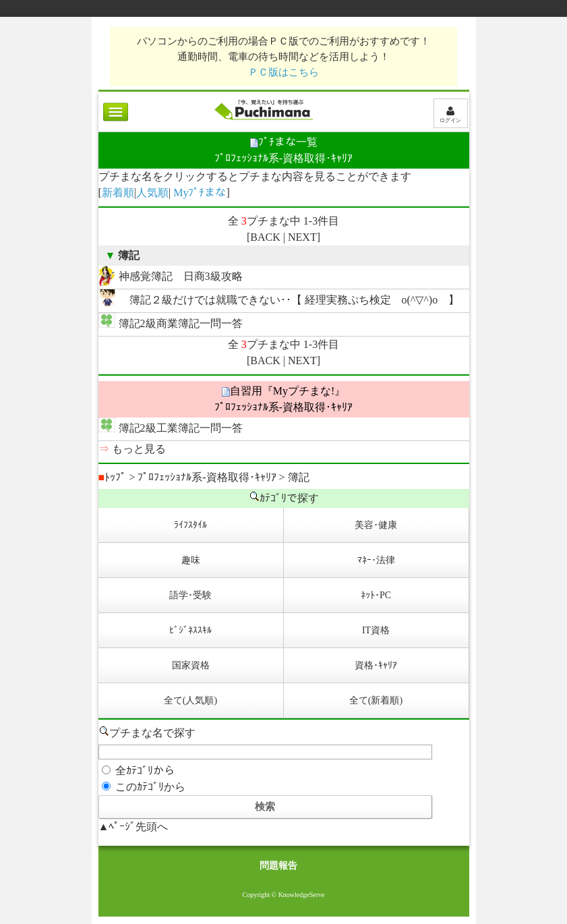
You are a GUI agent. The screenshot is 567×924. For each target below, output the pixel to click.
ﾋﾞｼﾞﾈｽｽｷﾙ (190, 630)
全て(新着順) (376, 700)
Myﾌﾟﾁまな (200, 193)
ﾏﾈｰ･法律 (376, 560)
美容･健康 (376, 525)
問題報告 (278, 866)
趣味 (191, 560)
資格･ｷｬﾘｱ (376, 665)
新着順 (118, 193)
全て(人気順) (190, 700)
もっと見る (139, 449)
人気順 (152, 193)
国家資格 (191, 665)
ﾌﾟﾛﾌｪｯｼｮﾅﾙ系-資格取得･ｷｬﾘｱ (207, 477)
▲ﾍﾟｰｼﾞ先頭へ (133, 827)
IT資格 (376, 630)
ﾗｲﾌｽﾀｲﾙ (190, 525)
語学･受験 (190, 595)
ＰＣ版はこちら (283, 72)
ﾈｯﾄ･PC (376, 595)
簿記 (299, 477)
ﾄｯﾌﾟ (113, 477)
